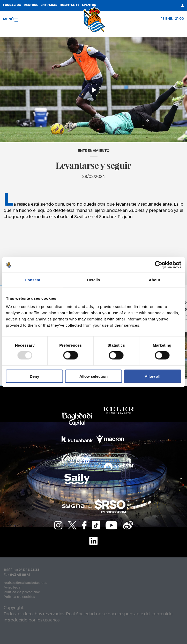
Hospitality (70, 5)
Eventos (89, 5)
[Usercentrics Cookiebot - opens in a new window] (158, 265)
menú (10, 20)
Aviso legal (13, 588)
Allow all (152, 376)
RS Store (31, 5)
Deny (35, 376)
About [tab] (154, 280)
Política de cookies (19, 597)
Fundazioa (12, 5)
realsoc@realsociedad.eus (25, 583)
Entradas (49, 5)
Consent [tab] (32, 280)
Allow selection (94, 376)
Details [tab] (94, 280)
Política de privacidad (22, 592)
